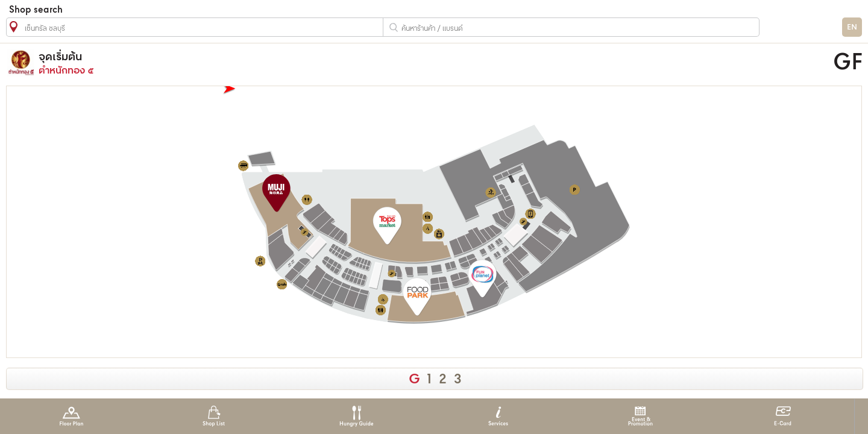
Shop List (214, 416)
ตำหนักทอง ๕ (317, 63)
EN (852, 27)
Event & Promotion (640, 416)
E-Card (783, 416)
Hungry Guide (356, 416)
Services (498, 416)
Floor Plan (71, 416)
